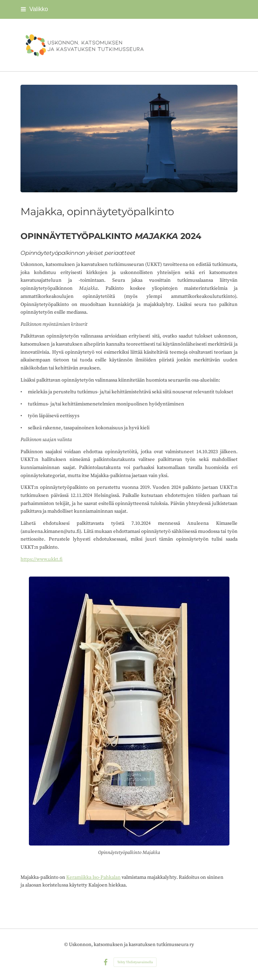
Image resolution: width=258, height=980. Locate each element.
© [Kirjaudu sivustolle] (67, 945)
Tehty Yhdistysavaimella (135, 962)
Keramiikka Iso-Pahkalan (93, 877)
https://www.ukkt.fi (41, 559)
